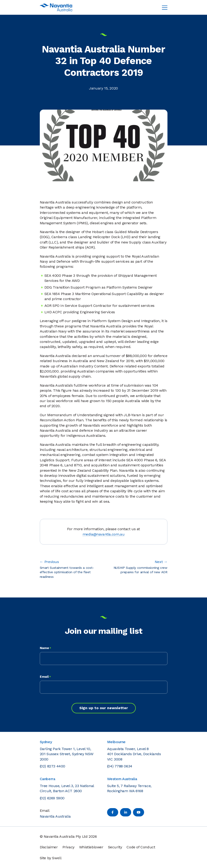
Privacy (68, 847)
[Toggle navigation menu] (165, 7)
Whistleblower (91, 847)
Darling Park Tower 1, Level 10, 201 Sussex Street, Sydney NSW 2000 (67, 754)
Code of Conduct (141, 847)
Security (115, 847)
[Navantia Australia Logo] (56, 7)
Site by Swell (51, 858)
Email (45, 677)
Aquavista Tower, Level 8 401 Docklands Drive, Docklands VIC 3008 (134, 754)
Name (45, 648)
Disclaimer (49, 847)
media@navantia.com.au (104, 534)
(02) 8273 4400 (53, 766)
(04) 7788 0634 (120, 766)
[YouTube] (139, 812)
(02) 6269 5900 (52, 798)
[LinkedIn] (126, 812)
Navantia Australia (55, 816)
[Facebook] (113, 812)
